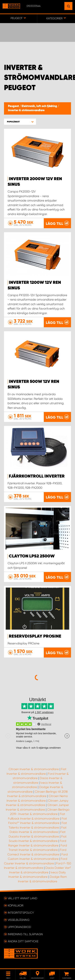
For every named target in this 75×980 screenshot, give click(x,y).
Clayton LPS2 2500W (32, 556)
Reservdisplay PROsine (35, 636)
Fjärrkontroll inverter (37, 476)
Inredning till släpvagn (25, 934)
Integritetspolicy (21, 913)
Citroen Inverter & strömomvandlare (34, 769)
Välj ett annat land (22, 898)
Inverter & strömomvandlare (26, 110)
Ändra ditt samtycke (23, 941)
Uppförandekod (19, 927)
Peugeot (14, 106)
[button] (20, 122)
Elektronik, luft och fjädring (40, 106)
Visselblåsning (19, 920)
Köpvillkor (16, 905)
